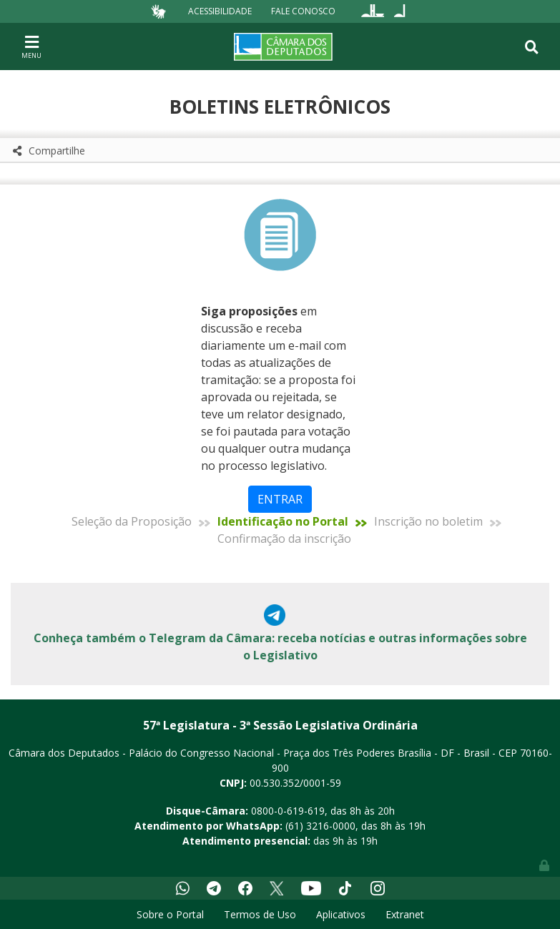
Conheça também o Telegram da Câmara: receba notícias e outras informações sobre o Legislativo (280, 647)
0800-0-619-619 (288, 811)
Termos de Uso (260, 914)
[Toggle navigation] (31, 46)
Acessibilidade (220, 11)
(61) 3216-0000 (320, 826)
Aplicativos (341, 914)
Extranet (405, 914)
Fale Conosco (303, 11)
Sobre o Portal (170, 914)
